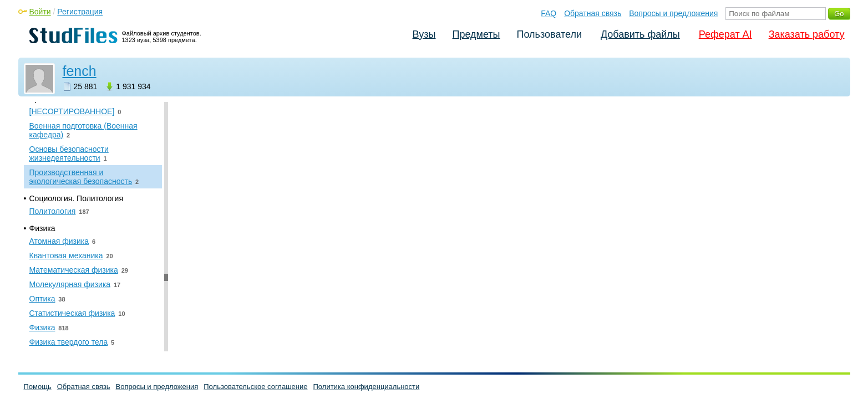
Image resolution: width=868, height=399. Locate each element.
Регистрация (80, 12)
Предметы (476, 34)
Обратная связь (593, 13)
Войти (40, 12)
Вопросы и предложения (673, 13)
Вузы (424, 34)
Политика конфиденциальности (367, 387)
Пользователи (549, 34)
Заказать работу (807, 34)
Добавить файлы (640, 34)
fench (80, 71)
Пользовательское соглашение (255, 387)
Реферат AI (725, 34)
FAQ (549, 13)
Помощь (38, 387)
